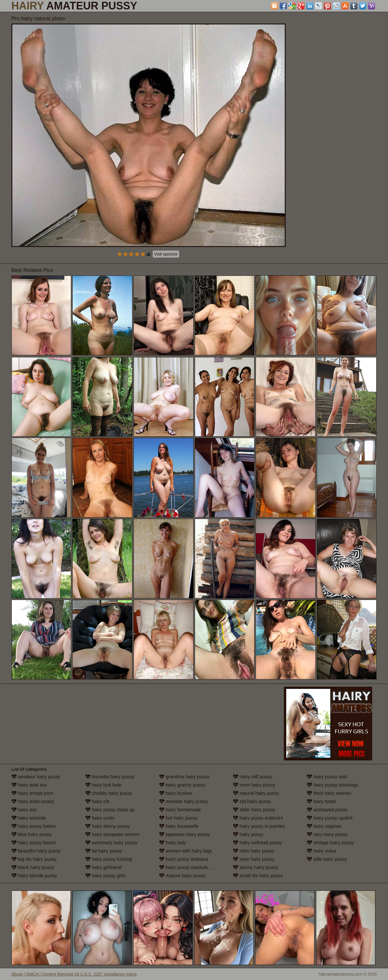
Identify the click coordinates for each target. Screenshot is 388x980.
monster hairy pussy (184, 801)
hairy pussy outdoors (258, 818)
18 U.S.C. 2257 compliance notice (106, 974)
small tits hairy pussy (258, 876)
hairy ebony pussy (108, 826)
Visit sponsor (166, 254)
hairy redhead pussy (258, 843)
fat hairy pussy (104, 851)
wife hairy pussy (327, 859)
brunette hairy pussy (110, 777)
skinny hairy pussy (255, 867)
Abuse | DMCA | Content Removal (43, 974)
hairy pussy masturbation (189, 867)
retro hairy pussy (254, 851)
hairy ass (24, 810)
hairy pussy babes (34, 826)
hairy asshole (29, 818)
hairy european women (113, 834)
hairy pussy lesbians (184, 859)
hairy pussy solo (327, 777)
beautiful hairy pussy (36, 851)
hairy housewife (179, 826)
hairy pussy (248, 834)
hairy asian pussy (33, 801)
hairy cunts (100, 818)
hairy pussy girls (105, 876)
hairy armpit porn (33, 793)
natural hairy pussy (256, 793)
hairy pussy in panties (259, 826)
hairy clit (97, 801)
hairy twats (321, 801)
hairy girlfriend (103, 867)
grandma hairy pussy (184, 777)
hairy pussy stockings (333, 785)
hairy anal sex (29, 785)
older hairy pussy (254, 810)
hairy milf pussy (253, 777)
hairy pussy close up (110, 810)
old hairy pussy (252, 801)
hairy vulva (321, 851)
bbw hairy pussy (32, 834)
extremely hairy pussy (111, 843)
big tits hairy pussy (34, 859)
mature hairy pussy (182, 876)
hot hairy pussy (178, 818)
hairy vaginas (324, 826)
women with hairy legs (186, 851)
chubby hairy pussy (109, 793)
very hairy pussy (327, 834)
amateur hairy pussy (36, 777)
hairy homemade (180, 810)
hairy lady (173, 843)
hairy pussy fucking (109, 859)
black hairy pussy (33, 867)
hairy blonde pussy (34, 876)
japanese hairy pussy (185, 834)
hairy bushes (176, 793)
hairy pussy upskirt (330, 818)
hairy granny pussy (182, 785)
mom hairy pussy (254, 785)
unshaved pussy (327, 810)
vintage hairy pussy (330, 843)
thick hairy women (329, 793)
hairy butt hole (103, 785)
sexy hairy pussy (254, 859)
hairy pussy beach (34, 843)
